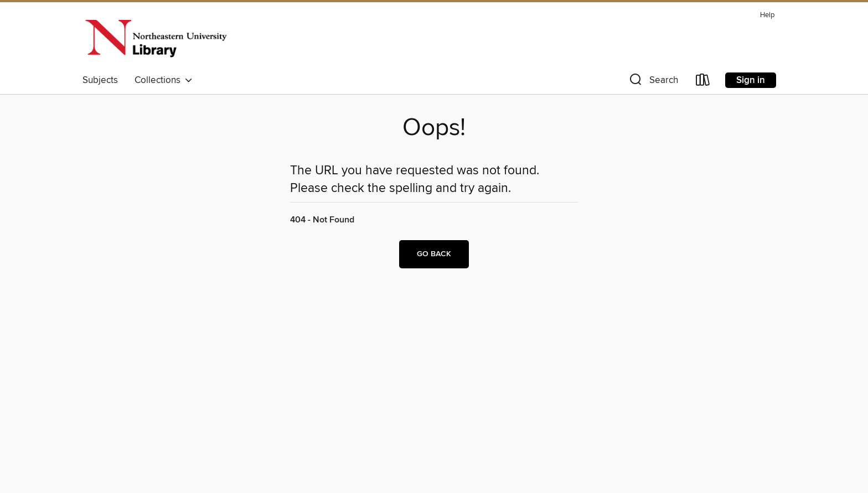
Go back (434, 254)
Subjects (100, 80)
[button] (653, 82)
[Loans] (703, 82)
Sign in (751, 80)
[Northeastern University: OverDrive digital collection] (156, 38)
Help (767, 15)
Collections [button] (164, 80)
